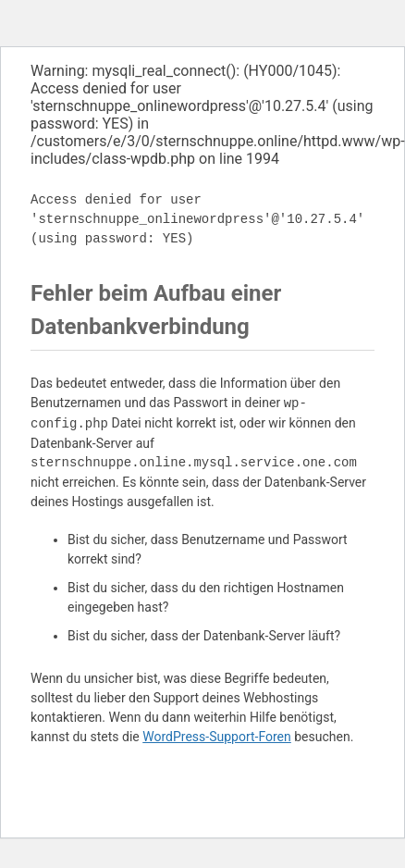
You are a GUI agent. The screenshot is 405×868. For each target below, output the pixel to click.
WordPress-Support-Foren (217, 737)
